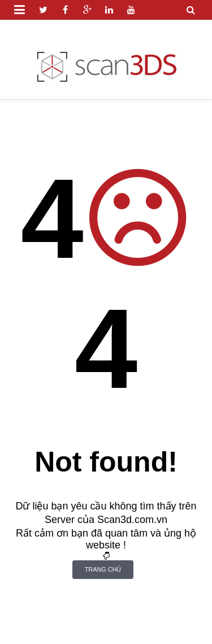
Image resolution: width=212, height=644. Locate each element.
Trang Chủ (103, 569)
